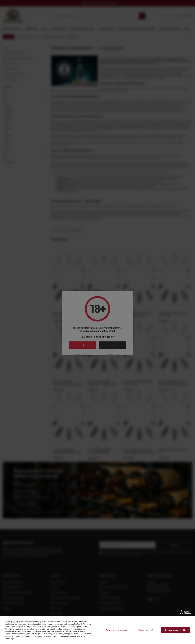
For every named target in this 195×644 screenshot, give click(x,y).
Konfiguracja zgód (146, 630)
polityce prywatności (79, 626)
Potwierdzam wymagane (117, 630)
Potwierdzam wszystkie (175, 630)
